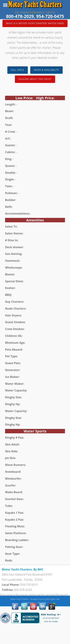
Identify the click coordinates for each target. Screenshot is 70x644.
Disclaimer (42, 603)
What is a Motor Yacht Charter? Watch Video (35, 23)
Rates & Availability (46, 70)
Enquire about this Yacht (35, 79)
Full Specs (18, 70)
